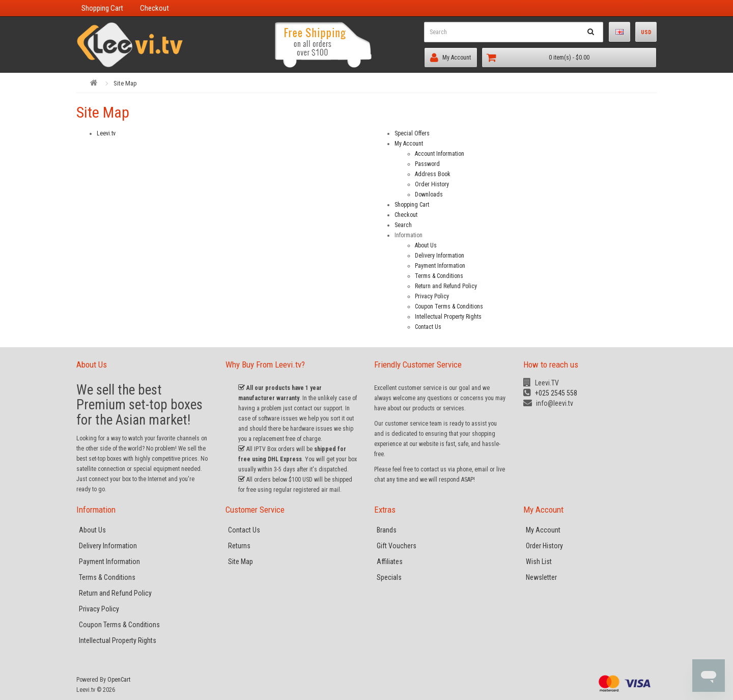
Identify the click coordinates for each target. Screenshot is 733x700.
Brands (387, 530)
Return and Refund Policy (446, 286)
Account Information (440, 154)
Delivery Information (440, 256)
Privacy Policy (432, 296)
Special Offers (412, 133)
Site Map (125, 83)
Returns (239, 546)
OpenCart (119, 680)
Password (427, 164)
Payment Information (440, 266)
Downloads (429, 194)
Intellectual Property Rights (448, 317)
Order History (432, 184)
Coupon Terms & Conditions (449, 306)
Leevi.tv (106, 133)
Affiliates (390, 562)
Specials (389, 577)
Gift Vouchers (397, 546)
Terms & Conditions (439, 276)
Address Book (433, 174)
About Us (426, 245)
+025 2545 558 (550, 393)
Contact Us (428, 327)
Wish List (539, 562)
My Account (447, 58)
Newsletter (541, 577)
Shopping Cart (412, 205)
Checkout (406, 215)
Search (403, 225)
